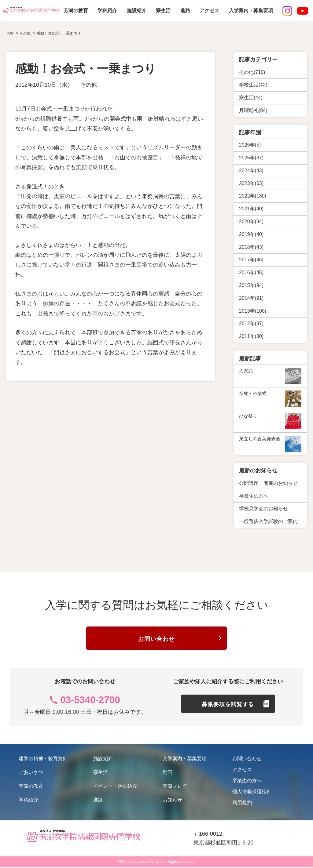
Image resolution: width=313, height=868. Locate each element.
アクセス (209, 11)
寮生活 (163, 11)
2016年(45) (251, 272)
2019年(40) (251, 234)
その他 (89, 85)
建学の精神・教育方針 (43, 759)
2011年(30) (251, 336)
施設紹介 (137, 11)
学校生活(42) (253, 85)
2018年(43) (251, 247)
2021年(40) (251, 209)
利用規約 (242, 803)
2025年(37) (251, 158)
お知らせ (172, 801)
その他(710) (252, 72)
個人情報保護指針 (252, 792)
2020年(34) (251, 222)
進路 (185, 11)
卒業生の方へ (247, 781)
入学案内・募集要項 (251, 11)
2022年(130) (253, 196)
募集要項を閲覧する (228, 706)
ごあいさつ (31, 773)
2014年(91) (251, 298)
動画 (168, 773)
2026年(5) (250, 145)
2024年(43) (251, 171)
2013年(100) (253, 311)
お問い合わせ (156, 639)
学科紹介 (107, 11)
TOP (10, 33)
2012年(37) (251, 323)
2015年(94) (251, 285)
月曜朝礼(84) (253, 110)
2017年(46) (251, 260)
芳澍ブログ (175, 787)
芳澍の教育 (76, 11)
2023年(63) (251, 183)
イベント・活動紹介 (115, 787)
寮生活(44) (251, 98)
